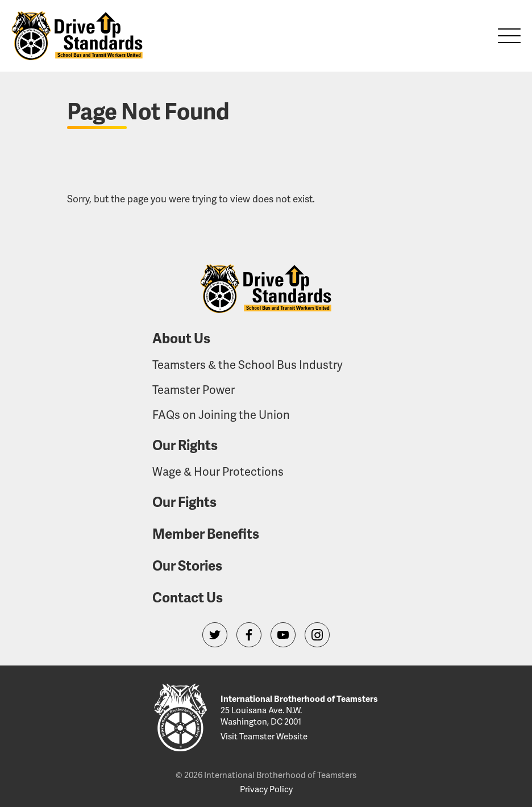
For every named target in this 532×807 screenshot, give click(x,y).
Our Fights (184, 502)
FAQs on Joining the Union (221, 414)
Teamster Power (194, 389)
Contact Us (188, 597)
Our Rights (185, 445)
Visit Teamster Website (264, 736)
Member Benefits (206, 533)
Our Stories (187, 565)
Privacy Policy (266, 789)
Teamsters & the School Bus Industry (248, 364)
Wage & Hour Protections (218, 471)
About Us (181, 338)
